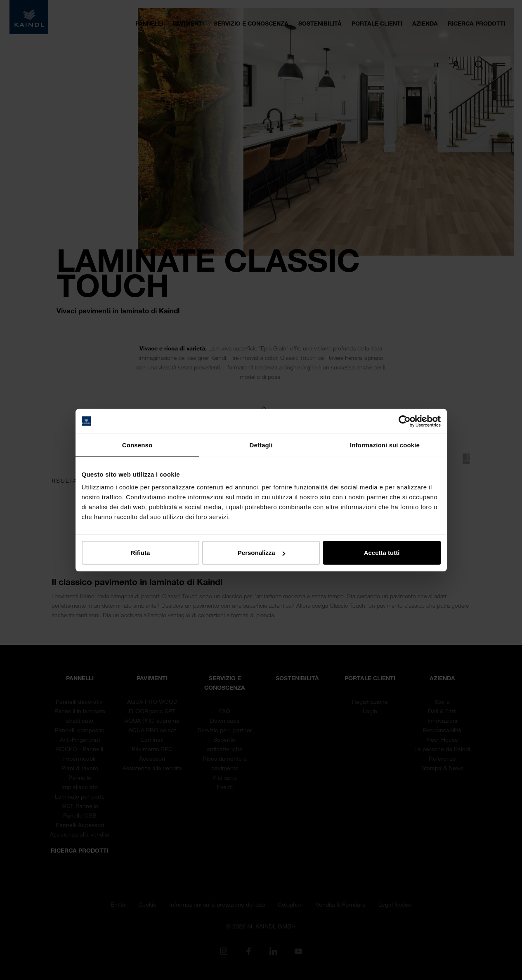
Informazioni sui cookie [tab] (385, 445)
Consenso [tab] (137, 445)
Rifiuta (141, 553)
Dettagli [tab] (261, 445)
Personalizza (261, 553)
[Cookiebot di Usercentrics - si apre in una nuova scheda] (405, 421)
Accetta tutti (382, 553)
